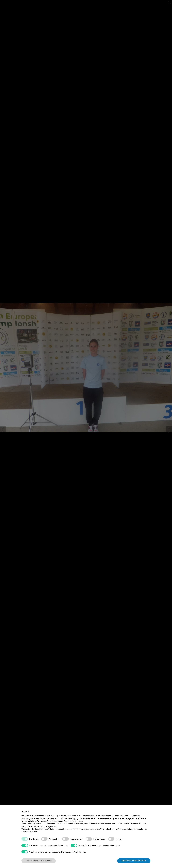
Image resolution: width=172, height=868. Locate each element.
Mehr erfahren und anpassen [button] (39, 861)
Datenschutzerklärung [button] (91, 816)
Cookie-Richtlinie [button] (64, 821)
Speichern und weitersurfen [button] (134, 861)
